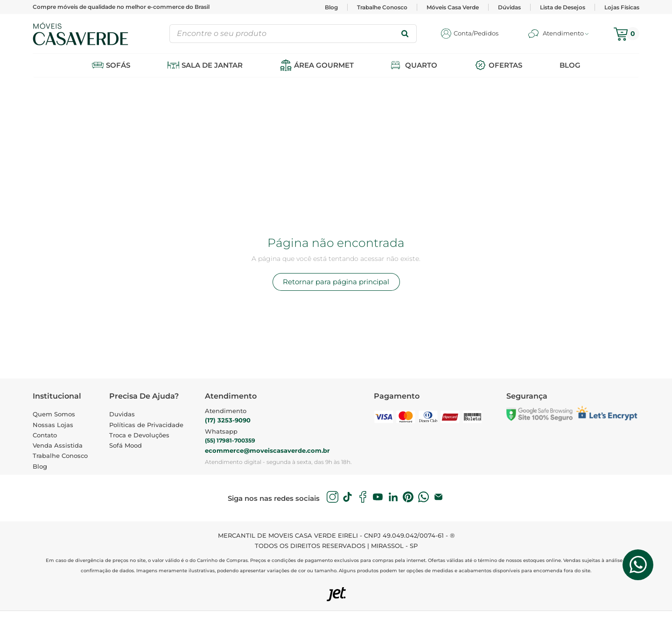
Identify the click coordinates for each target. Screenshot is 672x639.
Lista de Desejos (563, 7)
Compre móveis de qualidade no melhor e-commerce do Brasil (121, 7)
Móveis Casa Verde (453, 7)
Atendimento (226, 411)
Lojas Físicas (622, 7)
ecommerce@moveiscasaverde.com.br (267, 450)
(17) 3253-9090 (228, 420)
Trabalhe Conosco (382, 7)
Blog (331, 7)
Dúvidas (509, 7)
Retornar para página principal (336, 282)
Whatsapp (221, 431)
